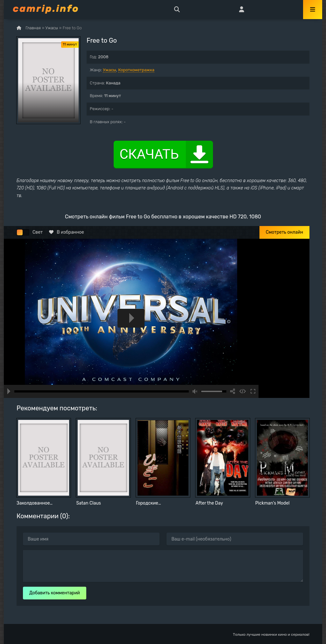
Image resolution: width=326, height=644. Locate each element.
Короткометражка (136, 70)
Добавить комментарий (55, 593)
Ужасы (110, 70)
